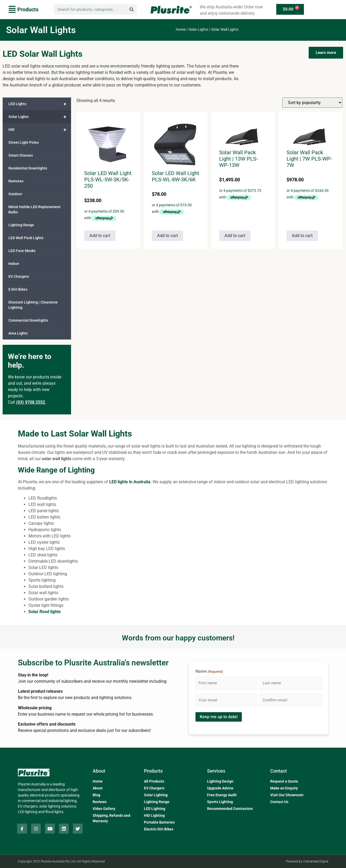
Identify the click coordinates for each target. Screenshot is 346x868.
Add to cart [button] (100, 236)
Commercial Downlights (28, 320)
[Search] (132, 9)
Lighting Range (21, 225)
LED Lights (40, 104)
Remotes (16, 181)
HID (40, 130)
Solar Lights (198, 29)
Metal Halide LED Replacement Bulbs (34, 209)
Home (181, 29)
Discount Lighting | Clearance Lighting (33, 305)
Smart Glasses (21, 155)
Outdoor (15, 194)
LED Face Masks (22, 251)
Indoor (14, 264)
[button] (24, 10)
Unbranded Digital (316, 861)
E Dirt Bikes (18, 289)
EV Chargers (19, 276)
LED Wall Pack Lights (26, 238)
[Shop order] (312, 103)
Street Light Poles (24, 142)
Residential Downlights (28, 168)
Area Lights (18, 333)
